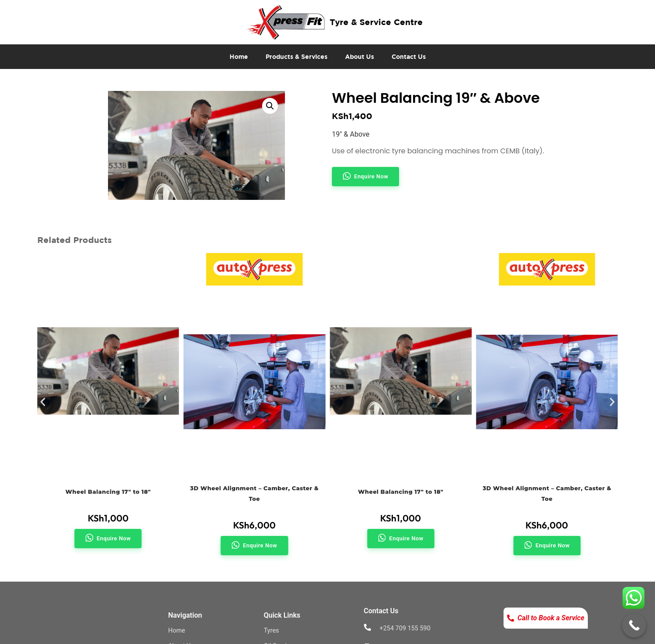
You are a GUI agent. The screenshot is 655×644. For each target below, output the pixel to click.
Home (239, 56)
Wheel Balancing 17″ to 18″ (108, 492)
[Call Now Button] (634, 625)
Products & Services (297, 56)
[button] (270, 106)
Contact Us (409, 56)
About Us (360, 56)
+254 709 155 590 (405, 628)
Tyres (272, 631)
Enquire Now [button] (371, 176)
